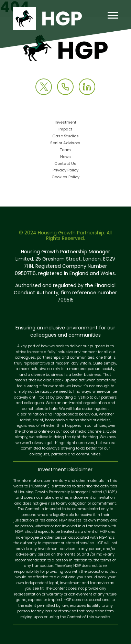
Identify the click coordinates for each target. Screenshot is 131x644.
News (65, 157)
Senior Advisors (65, 143)
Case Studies (65, 136)
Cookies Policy (65, 177)
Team (65, 150)
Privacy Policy (65, 171)
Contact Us (65, 164)
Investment (65, 123)
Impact (65, 130)
